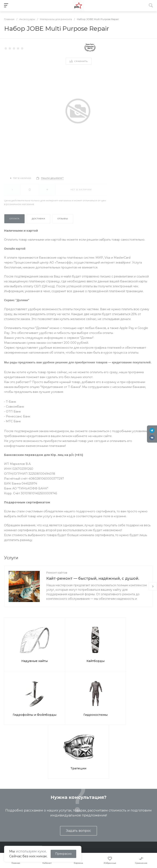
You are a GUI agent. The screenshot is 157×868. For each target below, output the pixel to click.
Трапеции (79, 690)
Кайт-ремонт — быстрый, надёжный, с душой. (93, 578)
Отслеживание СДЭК (106, 833)
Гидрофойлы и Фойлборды (97, 649)
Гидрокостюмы (134, 646)
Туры (50, 815)
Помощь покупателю (106, 815)
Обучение (54, 809)
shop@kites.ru (20, 782)
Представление (14, 809)
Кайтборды (60, 646)
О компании (13, 800)
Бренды (97, 827)
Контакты (9, 821)
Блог (6, 815)
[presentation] (153, 586)
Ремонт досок (57, 827)
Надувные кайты (22, 646)
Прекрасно (63, 854)
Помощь (98, 800)
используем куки (31, 851)
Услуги (52, 800)
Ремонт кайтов (57, 573)
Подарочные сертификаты (66, 833)
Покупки (97, 809)
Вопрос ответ (101, 821)
